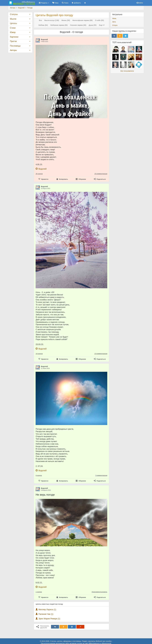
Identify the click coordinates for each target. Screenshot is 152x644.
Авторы (13, 50)
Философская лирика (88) (83, 20)
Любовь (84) (43, 25)
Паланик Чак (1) (46, 614)
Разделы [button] (44, 3)
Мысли (13, 19)
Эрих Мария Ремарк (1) (49, 619)
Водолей (44, 39)
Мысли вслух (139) (52, 20)
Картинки (14, 37)
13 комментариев (101, 354)
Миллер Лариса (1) (47, 610)
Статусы (14, 14)
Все (40, 20)
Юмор (13, 32)
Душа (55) (93, 25)
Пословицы (15, 46)
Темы (55, 3)
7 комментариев (101, 475)
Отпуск (115, 25)
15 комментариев (101, 174)
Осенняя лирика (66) (78, 25)
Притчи (13, 41)
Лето (114, 22)
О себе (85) (99, 20)
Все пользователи (127, 71)
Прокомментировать (99, 592)
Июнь (114, 18)
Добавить (76, 3)
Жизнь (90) (66, 20)
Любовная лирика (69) (59, 25)
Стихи (13, 28)
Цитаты (13, 23)
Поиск (65, 3)
